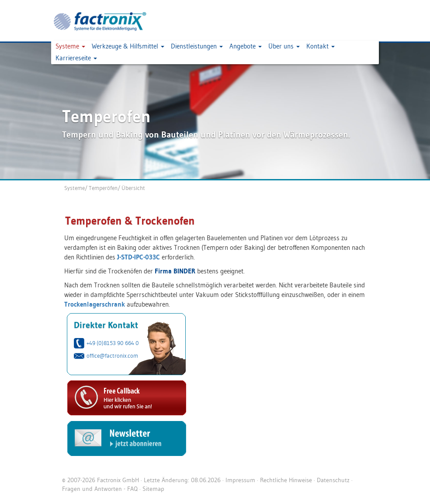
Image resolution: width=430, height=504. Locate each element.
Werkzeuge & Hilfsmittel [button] (128, 46)
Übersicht (133, 188)
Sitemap (153, 489)
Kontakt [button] (321, 46)
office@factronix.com (112, 356)
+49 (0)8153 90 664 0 (113, 343)
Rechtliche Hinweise (286, 480)
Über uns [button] (284, 46)
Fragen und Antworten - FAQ (100, 489)
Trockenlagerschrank (95, 304)
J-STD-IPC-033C (139, 257)
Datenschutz (333, 480)
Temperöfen (103, 188)
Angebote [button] (246, 46)
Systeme (75, 188)
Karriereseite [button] (76, 58)
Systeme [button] (70, 46)
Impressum (240, 480)
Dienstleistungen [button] (197, 46)
